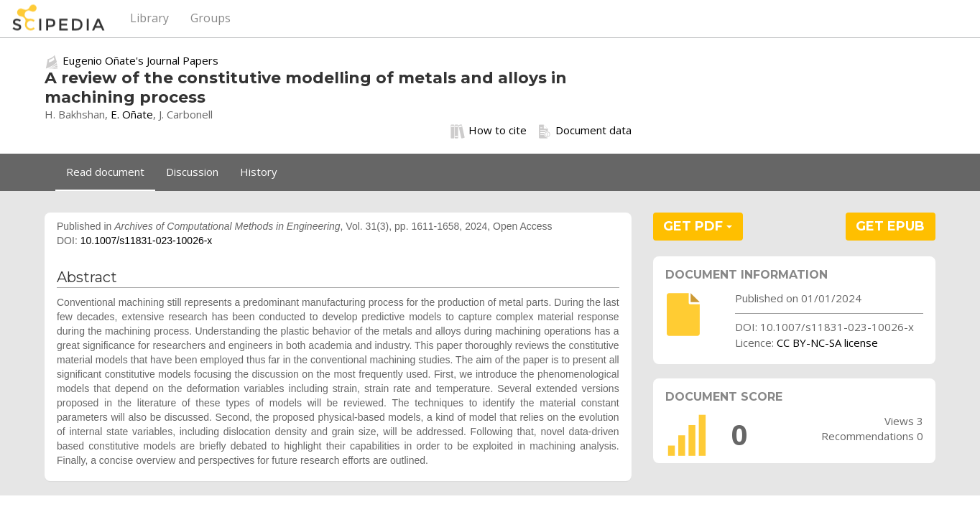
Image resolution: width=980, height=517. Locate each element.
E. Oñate (132, 114)
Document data (584, 131)
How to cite (489, 131)
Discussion (192, 172)
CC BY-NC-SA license (827, 343)
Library (149, 18)
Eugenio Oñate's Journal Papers (140, 60)
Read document (105, 172)
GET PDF (698, 226)
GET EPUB (890, 226)
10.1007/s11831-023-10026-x (147, 241)
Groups (211, 18)
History (259, 172)
